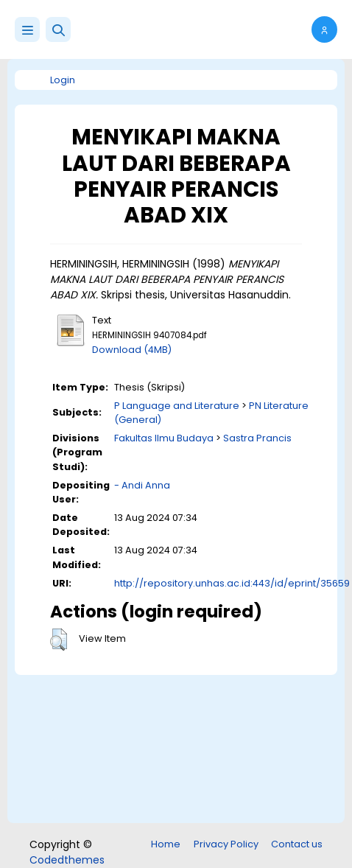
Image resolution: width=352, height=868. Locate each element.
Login (63, 80)
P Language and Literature (177, 406)
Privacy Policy (226, 844)
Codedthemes (67, 860)
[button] (58, 29)
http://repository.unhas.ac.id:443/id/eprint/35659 (232, 583)
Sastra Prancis (257, 438)
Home (166, 844)
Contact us (297, 844)
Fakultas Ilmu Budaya (164, 438)
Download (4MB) (132, 350)
